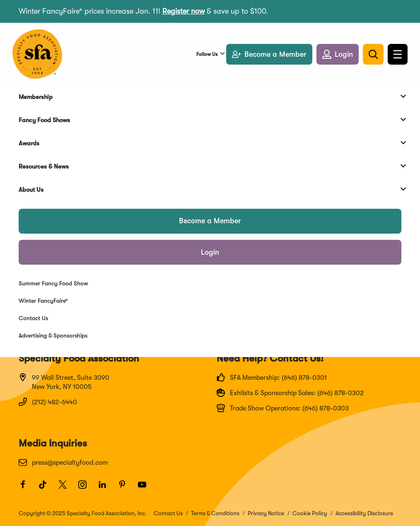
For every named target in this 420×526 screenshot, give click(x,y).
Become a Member (210, 221)
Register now (183, 11)
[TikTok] (46, 488)
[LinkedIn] (106, 488)
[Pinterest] (126, 488)
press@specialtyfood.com (63, 462)
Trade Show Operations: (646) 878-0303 (283, 408)
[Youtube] (146, 488)
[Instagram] (86, 488)
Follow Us (207, 54)
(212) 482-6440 (48, 402)
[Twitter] (66, 488)
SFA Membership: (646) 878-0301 (272, 377)
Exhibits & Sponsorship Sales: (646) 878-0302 (290, 393)
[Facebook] (27, 488)
